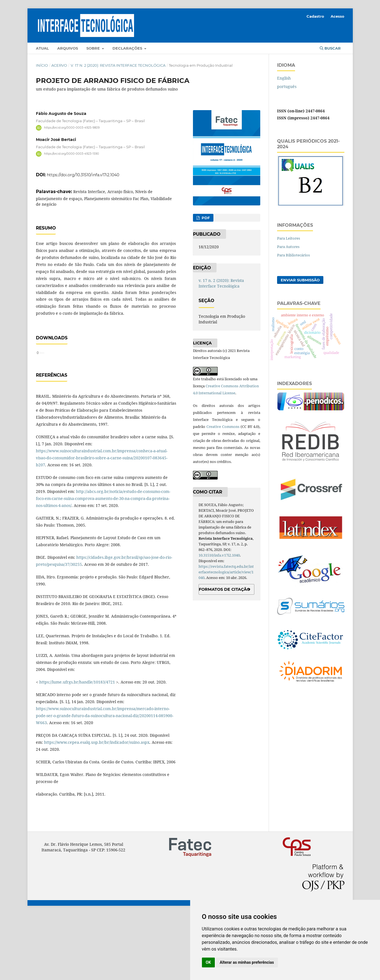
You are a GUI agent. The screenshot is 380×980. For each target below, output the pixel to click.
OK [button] (209, 962)
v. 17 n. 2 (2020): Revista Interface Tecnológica (118, 65)
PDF (205, 218)
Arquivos (68, 48)
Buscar (330, 48)
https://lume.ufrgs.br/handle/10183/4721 (77, 748)
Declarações (128, 48)
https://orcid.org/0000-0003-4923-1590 (72, 154)
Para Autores (288, 247)
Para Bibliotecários (293, 255)
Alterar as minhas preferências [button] (247, 962)
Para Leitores (289, 238)
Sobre (94, 48)
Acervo (59, 65)
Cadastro (315, 16)
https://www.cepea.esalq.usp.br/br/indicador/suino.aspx (97, 808)
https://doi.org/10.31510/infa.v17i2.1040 (83, 175)
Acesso (338, 16)
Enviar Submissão (300, 280)
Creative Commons (223, 427)
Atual (42, 48)
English (284, 78)
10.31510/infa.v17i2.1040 (219, 555)
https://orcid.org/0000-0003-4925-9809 (72, 128)
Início (42, 65)
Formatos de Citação (224, 589)
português (287, 86)
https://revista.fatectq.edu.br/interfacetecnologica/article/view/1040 (226, 572)
